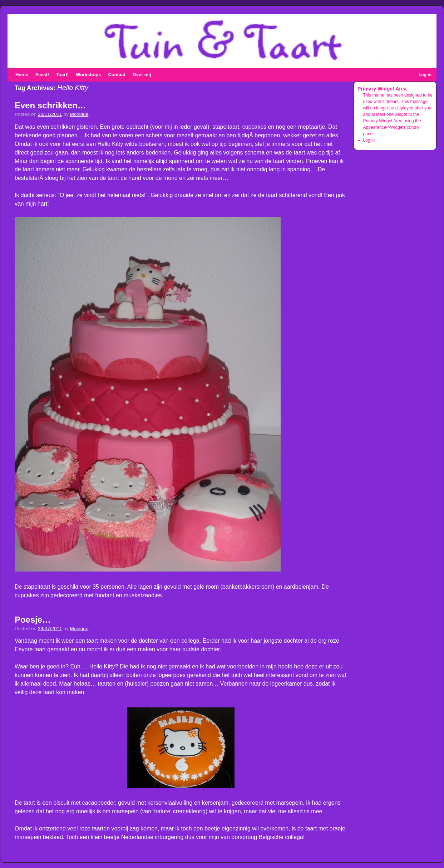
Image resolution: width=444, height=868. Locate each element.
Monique (79, 114)
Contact (117, 75)
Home (22, 75)
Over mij (142, 75)
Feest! (42, 75)
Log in (425, 75)
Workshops (88, 75)
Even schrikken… (50, 105)
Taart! (62, 75)
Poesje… (33, 620)
